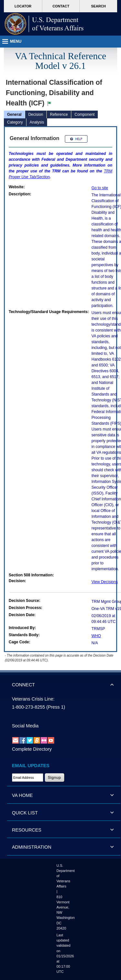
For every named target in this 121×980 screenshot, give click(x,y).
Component (85, 114)
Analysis (37, 122)
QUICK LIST (25, 813)
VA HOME (22, 795)
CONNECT (23, 685)
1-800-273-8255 (28, 707)
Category (15, 122)
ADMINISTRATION (32, 847)
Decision (36, 114)
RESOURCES (27, 830)
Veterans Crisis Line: (33, 699)
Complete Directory (32, 749)
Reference (59, 114)
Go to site (100, 188)
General (14, 114)
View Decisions (105, 582)
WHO (96, 636)
